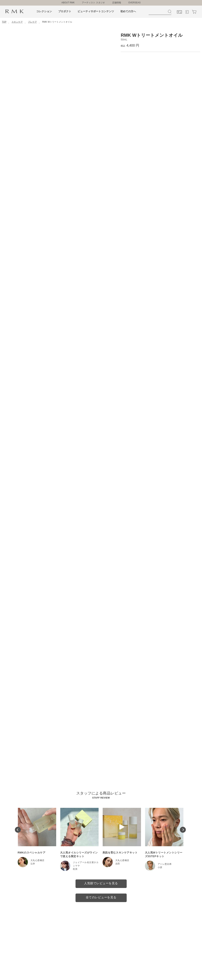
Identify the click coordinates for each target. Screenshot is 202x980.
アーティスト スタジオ (93, 3)
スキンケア (17, 22)
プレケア (32, 22)
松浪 (75, 869)
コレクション (44, 11)
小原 (160, 867)
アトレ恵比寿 (165, 864)
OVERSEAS (134, 3)
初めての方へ (128, 11)
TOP (4, 22)
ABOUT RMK (68, 3)
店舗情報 (117, 3)
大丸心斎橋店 (37, 860)
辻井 (33, 864)
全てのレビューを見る (101, 897)
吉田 (118, 864)
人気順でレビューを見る (101, 883)
